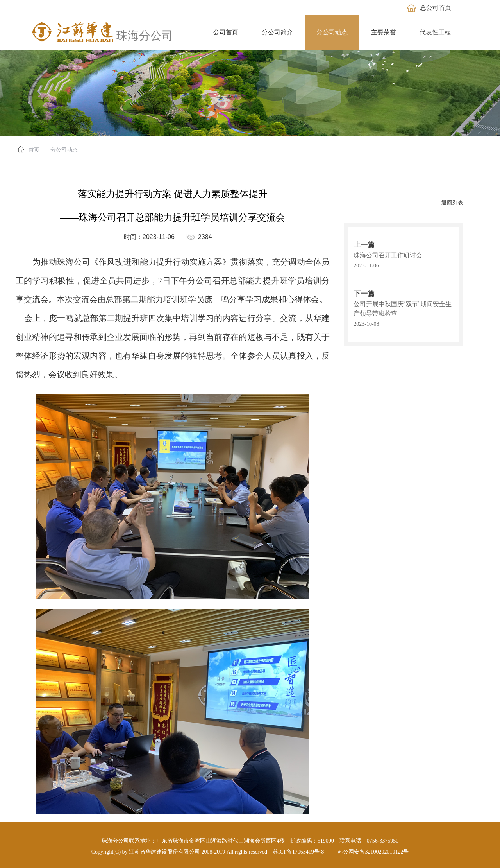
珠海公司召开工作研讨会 (388, 255)
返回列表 (452, 203)
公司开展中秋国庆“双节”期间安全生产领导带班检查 (403, 309)
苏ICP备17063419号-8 (298, 852)
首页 (34, 150)
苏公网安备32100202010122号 (373, 852)
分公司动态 (64, 150)
